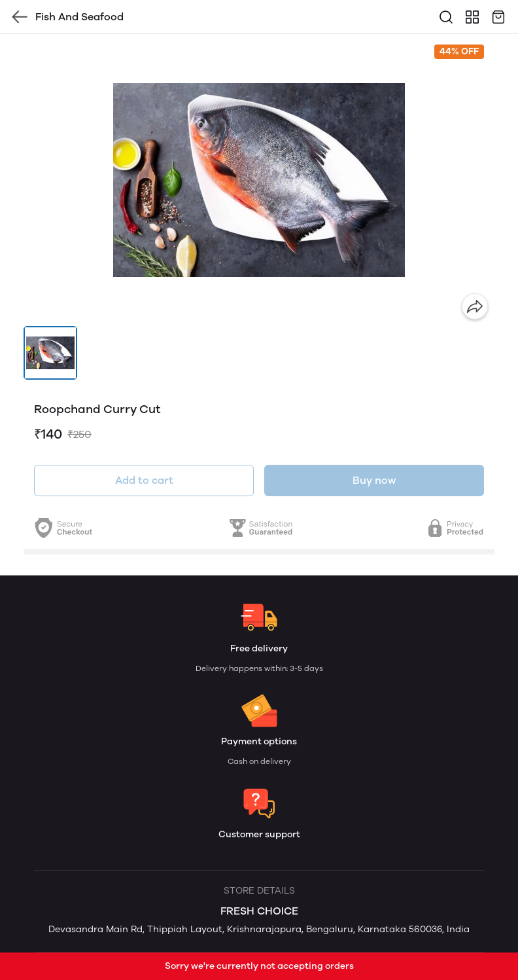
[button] (50, 353)
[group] (259, 180)
